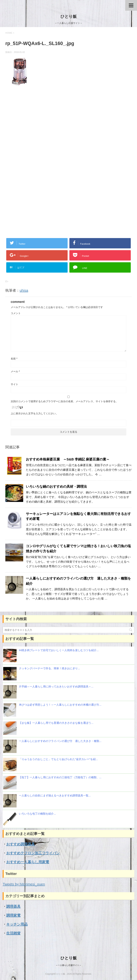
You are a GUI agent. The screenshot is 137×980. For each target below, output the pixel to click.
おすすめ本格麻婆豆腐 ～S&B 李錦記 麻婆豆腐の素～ (68, 459)
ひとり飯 (69, 16)
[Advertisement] (68, 129)
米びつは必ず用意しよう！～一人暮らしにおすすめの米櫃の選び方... (60, 705)
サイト (14, 384)
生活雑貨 (13, 933)
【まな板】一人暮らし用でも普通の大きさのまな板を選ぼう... (56, 723)
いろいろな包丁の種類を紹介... (37, 814)
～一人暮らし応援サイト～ (68, 965)
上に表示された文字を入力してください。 (34, 413)
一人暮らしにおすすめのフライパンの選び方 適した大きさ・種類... (60, 741)
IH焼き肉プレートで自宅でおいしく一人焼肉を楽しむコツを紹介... (59, 650)
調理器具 (13, 906)
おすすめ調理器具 (21, 844)
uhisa (24, 290)
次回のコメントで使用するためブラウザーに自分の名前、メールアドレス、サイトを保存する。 (64, 401)
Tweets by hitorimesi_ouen (24, 884)
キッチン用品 (17, 924)
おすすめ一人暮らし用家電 (28, 862)
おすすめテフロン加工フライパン (33, 853)
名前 (14, 359)
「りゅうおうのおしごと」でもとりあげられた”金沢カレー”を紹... (58, 759)
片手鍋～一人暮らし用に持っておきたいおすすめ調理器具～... (56, 686)
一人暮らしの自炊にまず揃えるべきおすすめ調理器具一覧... (55, 795)
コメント (16, 313)
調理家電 (13, 915)
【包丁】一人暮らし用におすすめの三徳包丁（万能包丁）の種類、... (60, 777)
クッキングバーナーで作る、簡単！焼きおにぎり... (50, 668)
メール (15, 371)
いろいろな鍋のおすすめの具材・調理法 (56, 487)
